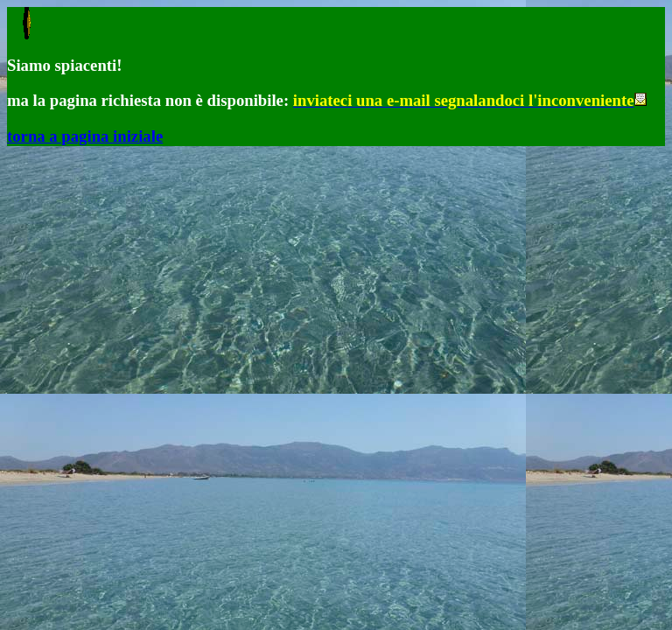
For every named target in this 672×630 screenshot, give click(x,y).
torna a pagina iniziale (85, 136)
